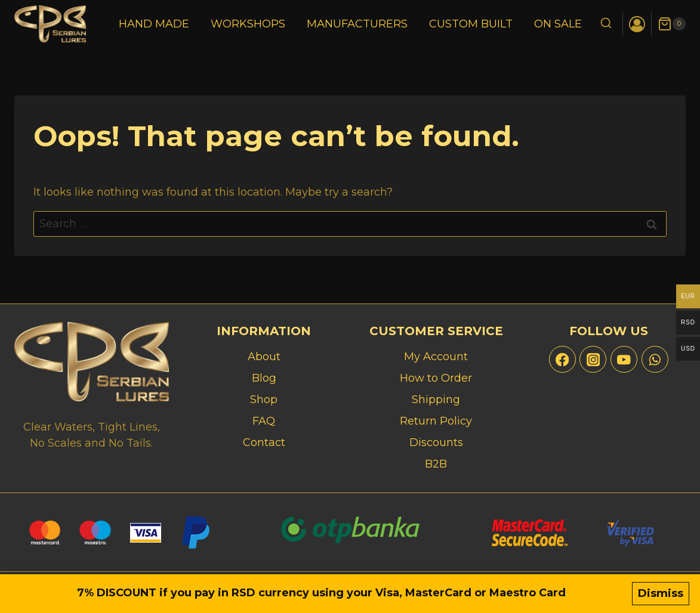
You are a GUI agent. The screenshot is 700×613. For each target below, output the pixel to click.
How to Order (436, 378)
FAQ (264, 421)
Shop (264, 400)
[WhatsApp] (655, 359)
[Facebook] (562, 359)
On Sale (558, 24)
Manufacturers (357, 24)
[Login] (637, 24)
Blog (264, 378)
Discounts (436, 442)
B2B (436, 464)
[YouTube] (624, 359)
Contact (264, 442)
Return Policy (436, 421)
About (264, 357)
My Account (436, 357)
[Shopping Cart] (672, 24)
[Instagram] (593, 359)
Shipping (436, 400)
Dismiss (661, 593)
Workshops (248, 24)
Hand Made (154, 24)
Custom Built (471, 24)
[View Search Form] (606, 24)
